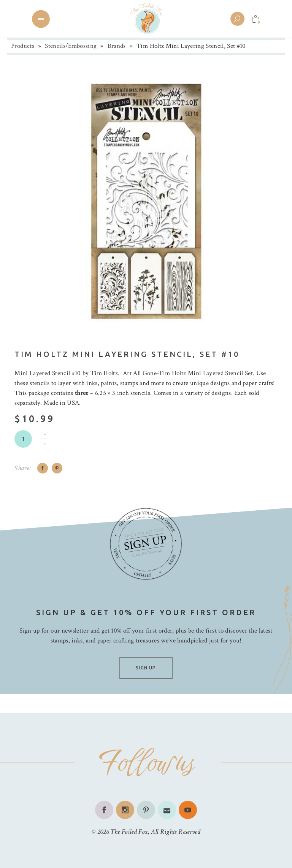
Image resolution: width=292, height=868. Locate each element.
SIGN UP (146, 668)
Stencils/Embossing (71, 46)
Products (23, 46)
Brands (117, 46)
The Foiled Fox (129, 832)
